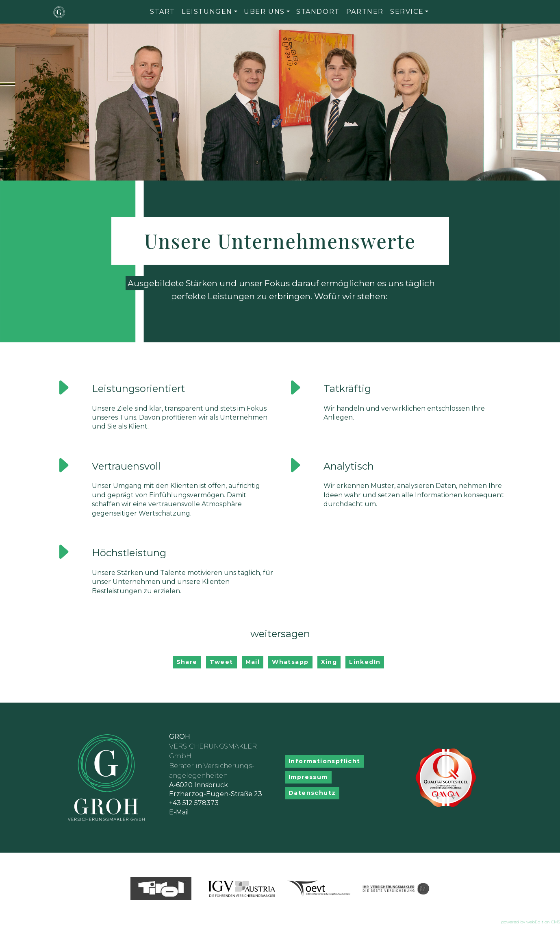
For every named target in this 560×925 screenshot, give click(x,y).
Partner (365, 12)
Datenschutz (312, 793)
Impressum (308, 777)
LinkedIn (365, 662)
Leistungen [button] (207, 12)
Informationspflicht (324, 761)
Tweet (221, 662)
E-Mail (179, 812)
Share (187, 662)
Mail (253, 662)
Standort (318, 12)
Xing (329, 662)
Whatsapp (290, 662)
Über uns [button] (264, 12)
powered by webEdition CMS (531, 922)
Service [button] (407, 12)
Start (163, 12)
